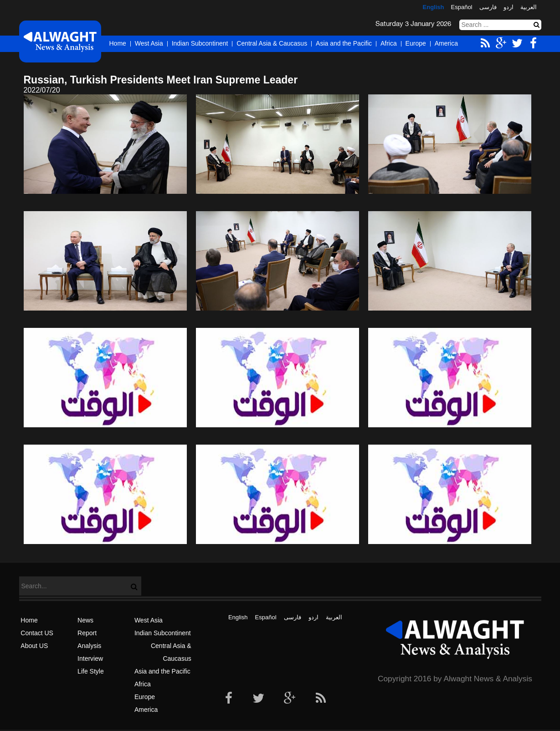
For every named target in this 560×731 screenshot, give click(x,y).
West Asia (149, 43)
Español (462, 7)
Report (87, 633)
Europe (416, 43)
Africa (389, 43)
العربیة (529, 7)
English (434, 7)
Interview (90, 658)
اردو (509, 7)
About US (34, 646)
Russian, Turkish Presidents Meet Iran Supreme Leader (161, 80)
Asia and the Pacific (344, 43)
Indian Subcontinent (200, 43)
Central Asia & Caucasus (272, 43)
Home (118, 43)
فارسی (488, 7)
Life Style (91, 671)
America (446, 43)
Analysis (89, 646)
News (85, 620)
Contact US (37, 633)
